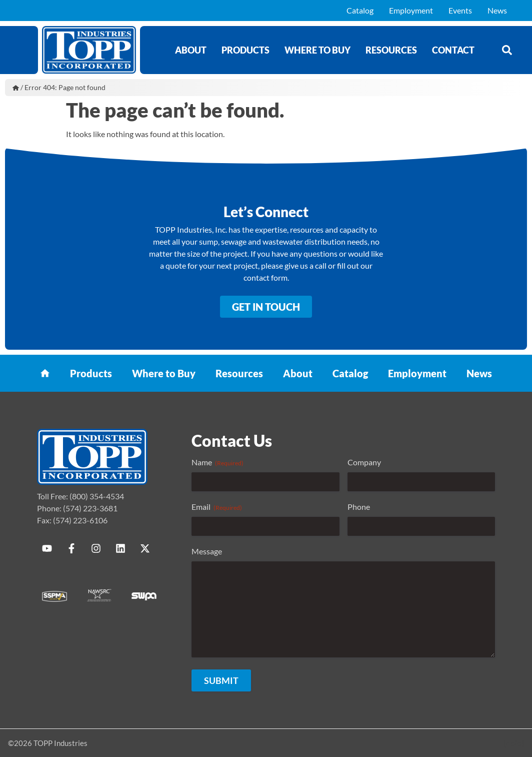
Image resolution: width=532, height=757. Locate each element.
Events (460, 10)
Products (245, 50)
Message (207, 551)
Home (16, 88)
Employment (411, 10)
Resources (391, 50)
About (191, 50)
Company (364, 462)
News (497, 10)
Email (217, 507)
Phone (359, 507)
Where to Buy (317, 50)
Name (217, 462)
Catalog (360, 10)
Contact (453, 50)
